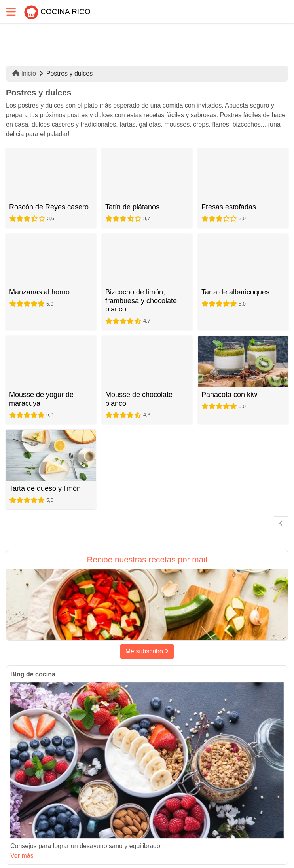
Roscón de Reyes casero (49, 207)
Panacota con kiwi (230, 395)
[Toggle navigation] (11, 12)
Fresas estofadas (229, 207)
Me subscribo (147, 651)
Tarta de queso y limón (45, 488)
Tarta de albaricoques (235, 292)
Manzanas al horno (39, 292)
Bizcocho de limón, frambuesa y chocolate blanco (141, 301)
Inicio (24, 73)
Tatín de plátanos (132, 207)
